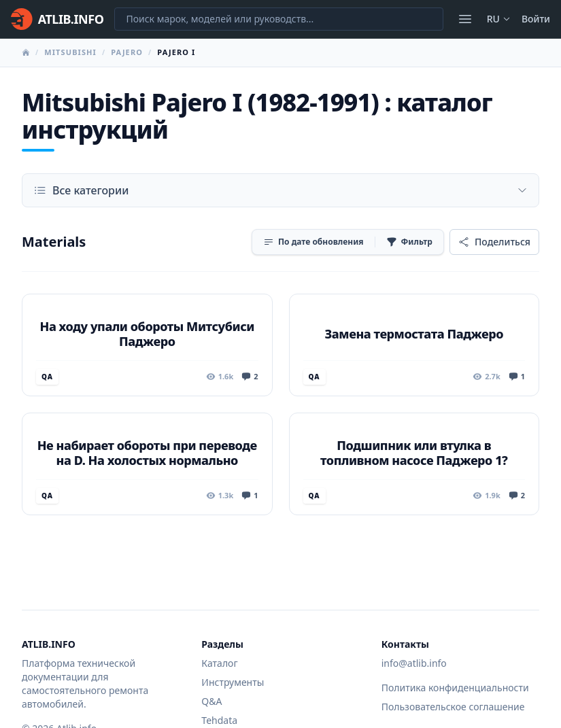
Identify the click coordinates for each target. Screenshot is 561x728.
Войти (536, 19)
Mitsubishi (70, 52)
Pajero (127, 52)
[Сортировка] (313, 242)
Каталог (219, 663)
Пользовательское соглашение (453, 707)
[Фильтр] (409, 242)
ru (499, 19)
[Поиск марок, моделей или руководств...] (278, 19)
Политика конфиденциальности (455, 688)
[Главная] (57, 19)
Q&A (211, 701)
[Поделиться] (494, 242)
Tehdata (219, 720)
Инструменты (233, 682)
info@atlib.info (414, 663)
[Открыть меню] (465, 19)
